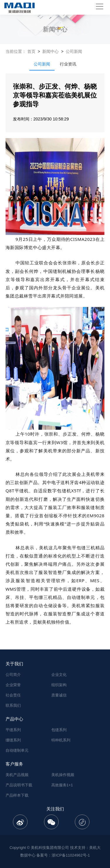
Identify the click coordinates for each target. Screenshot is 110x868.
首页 (31, 51)
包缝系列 (59, 730)
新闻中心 (50, 51)
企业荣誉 (13, 685)
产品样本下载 (17, 795)
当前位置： (16, 51)
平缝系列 (13, 730)
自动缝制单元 (17, 750)
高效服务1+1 (62, 785)
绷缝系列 (13, 740)
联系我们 (13, 705)
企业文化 (59, 675)
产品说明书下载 (19, 785)
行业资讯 (68, 64)
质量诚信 (59, 695)
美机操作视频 (63, 775)
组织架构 (59, 685)
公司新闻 (74, 51)
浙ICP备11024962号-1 (71, 855)
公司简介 (13, 675)
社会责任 (13, 695)
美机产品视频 (17, 775)
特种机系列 (61, 740)
